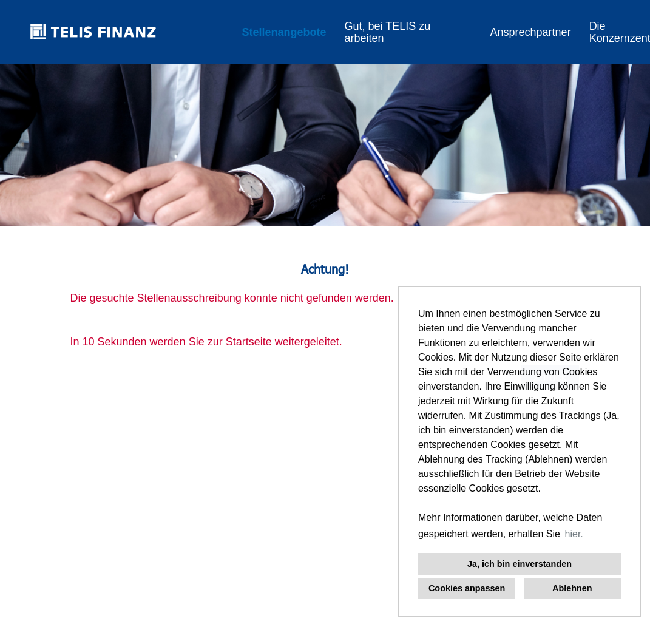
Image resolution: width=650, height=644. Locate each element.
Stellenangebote (284, 32)
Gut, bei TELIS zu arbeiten (387, 32)
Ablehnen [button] (572, 588)
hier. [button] (574, 534)
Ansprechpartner (531, 32)
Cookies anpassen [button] (467, 588)
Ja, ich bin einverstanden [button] (520, 564)
